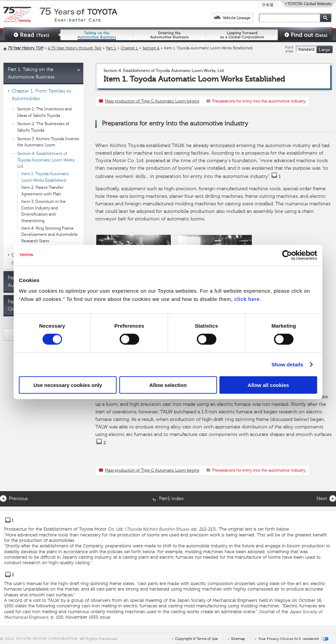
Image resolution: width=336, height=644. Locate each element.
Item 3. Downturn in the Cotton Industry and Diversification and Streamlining (44, 211)
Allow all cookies (268, 385)
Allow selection (168, 385)
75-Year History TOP (26, 48)
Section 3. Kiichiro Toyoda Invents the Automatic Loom (48, 142)
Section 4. (151, 48)
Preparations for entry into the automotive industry (259, 101)
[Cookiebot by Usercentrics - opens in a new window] (287, 255)
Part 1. (111, 48)
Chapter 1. (129, 48)
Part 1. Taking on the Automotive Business (31, 73)
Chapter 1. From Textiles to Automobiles (41, 95)
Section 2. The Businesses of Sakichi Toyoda (43, 127)
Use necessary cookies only (68, 385)
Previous (18, 499)
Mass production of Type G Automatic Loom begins (152, 101)
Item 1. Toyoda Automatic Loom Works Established (45, 177)
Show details (287, 364)
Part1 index (171, 499)
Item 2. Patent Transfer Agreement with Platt (42, 191)
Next (322, 499)
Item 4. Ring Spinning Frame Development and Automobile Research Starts (50, 235)
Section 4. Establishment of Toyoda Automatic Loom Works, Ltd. (46, 160)
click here (247, 299)
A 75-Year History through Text (75, 48)
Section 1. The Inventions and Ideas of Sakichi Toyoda (44, 113)
